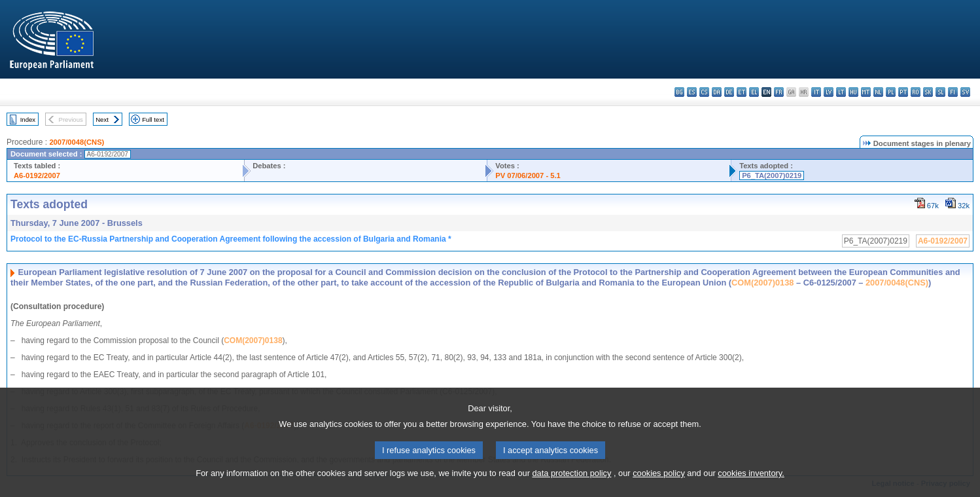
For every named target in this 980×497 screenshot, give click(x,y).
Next (102, 120)
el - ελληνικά (754, 92)
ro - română (916, 92)
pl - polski (891, 92)
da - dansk (717, 92)
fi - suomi (953, 92)
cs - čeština (704, 92)
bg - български (679, 92)
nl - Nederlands (878, 92)
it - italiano (816, 92)
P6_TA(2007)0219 (772, 175)
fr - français (779, 92)
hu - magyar (853, 92)
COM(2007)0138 (762, 283)
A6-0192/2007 (37, 175)
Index (28, 120)
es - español (692, 92)
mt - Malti (866, 92)
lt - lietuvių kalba (841, 92)
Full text (153, 120)
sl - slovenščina (940, 92)
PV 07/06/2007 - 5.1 (528, 175)
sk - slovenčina (928, 92)
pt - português (903, 92)
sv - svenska (965, 92)
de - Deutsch (729, 92)
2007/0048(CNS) (77, 142)
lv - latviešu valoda (829, 92)
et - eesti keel (742, 92)
